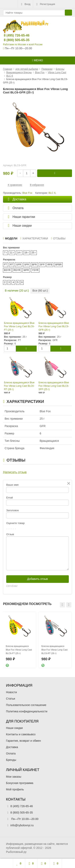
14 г (19, 253)
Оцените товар (15, 523)
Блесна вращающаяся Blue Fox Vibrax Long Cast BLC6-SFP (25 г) (54, 386)
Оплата (11, 753)
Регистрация (45, 4)
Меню (37, 60)
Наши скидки (14, 728)
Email (9, 498)
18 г (26, 253)
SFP (42, 265)
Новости (11, 692)
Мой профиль (15, 789)
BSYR (7, 270)
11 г (12, 253)
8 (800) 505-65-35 (13, 40)
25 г (34, 253)
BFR (34, 265)
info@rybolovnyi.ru (22, 825)
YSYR (35, 270)
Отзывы (58, 238)
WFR (26, 270)
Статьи (10, 699)
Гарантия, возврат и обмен (23, 741)
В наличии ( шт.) (17, 291)
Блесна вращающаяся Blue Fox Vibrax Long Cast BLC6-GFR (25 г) (54, 326)
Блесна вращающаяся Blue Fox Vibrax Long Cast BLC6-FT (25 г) (19, 326)
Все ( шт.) (40, 291)
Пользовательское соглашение (26, 705)
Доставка (12, 747)
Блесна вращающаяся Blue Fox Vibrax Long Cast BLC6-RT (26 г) (19, 386)
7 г (5, 253)
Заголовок (12, 510)
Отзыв (10, 534)
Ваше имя (12, 485)
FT (5, 265)
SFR (27, 265)
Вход (25, 4)
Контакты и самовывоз (21, 734)
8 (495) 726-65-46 (13, 35)
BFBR (58, 265)
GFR (18, 265)
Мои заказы (14, 777)
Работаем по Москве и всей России (23, 44)
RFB (50, 265)
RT (12, 265)
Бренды (11, 760)
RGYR (17, 270)
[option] (19, 640)
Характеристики (34, 238)
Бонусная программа (20, 783)
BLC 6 (52, 193)
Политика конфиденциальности (27, 711)
